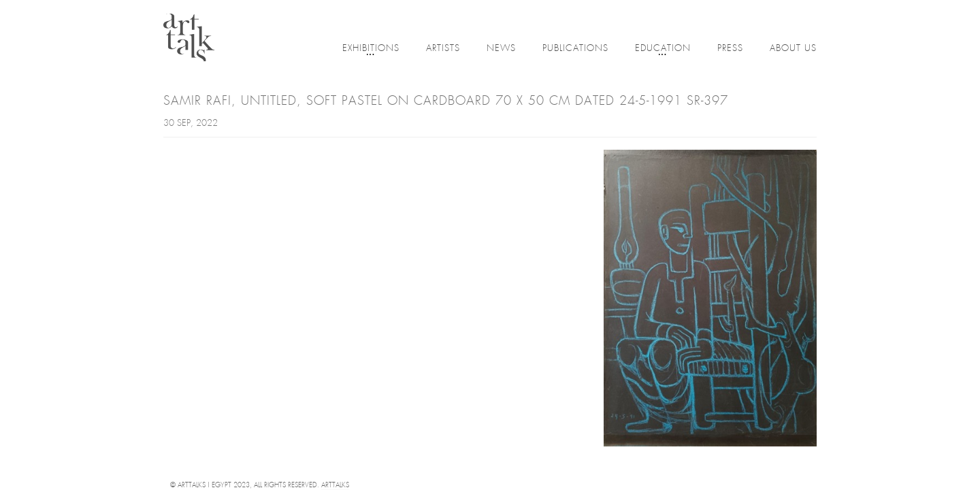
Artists (443, 49)
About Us (793, 49)
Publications (575, 49)
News (501, 49)
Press (730, 49)
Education (663, 49)
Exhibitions (371, 49)
